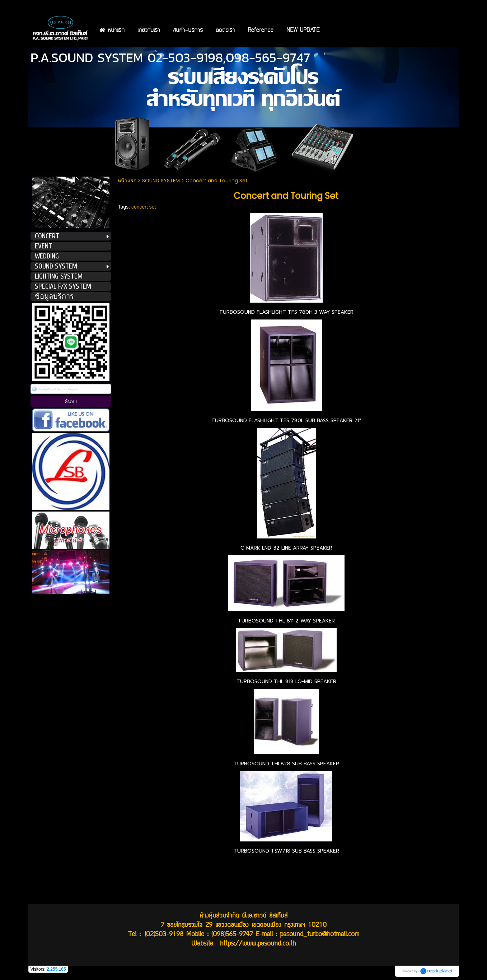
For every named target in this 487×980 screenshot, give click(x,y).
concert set (144, 207)
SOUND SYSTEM (161, 181)
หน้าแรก (128, 181)
